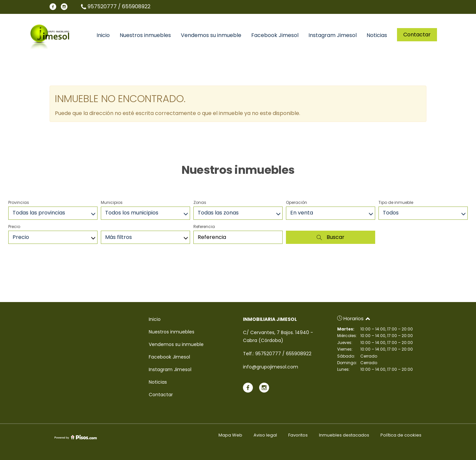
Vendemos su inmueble (211, 35)
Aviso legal (265, 435)
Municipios (112, 202)
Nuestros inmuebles (145, 35)
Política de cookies (401, 435)
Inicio (103, 35)
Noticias (377, 35)
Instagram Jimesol (333, 35)
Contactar (417, 35)
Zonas (200, 202)
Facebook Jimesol (275, 35)
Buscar (331, 237)
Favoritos (298, 435)
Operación (297, 202)
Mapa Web (230, 435)
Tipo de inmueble (396, 202)
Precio (14, 227)
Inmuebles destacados (344, 435)
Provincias (19, 202)
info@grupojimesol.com (271, 367)
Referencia (204, 227)
